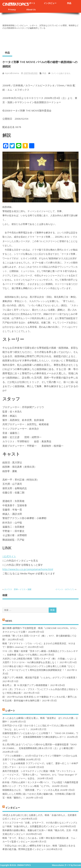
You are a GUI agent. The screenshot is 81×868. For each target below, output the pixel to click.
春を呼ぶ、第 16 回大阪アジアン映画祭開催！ (26, 685)
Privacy (12, 9)
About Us (31, 9)
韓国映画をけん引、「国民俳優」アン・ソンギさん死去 (31, 790)
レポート (31, 3)
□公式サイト (9, 556)
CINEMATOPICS (16, 4)
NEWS (9, 621)
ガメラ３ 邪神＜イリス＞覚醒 (18, 589)
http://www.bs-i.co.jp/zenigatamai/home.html (28, 569)
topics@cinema (12, 73)
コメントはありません (61, 73)
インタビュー (50, 3)
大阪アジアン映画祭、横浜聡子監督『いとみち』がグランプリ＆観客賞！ (40, 678)
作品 (69, 3)
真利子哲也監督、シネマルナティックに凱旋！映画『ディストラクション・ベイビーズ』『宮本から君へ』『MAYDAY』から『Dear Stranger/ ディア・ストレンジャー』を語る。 (40, 775)
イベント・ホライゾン (65, 589)
